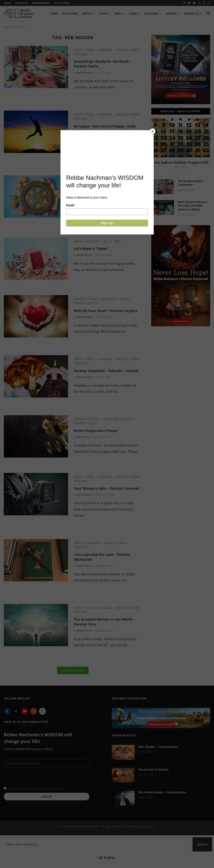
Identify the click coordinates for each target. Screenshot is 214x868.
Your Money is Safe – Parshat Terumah (107, 489)
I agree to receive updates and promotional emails (36, 789)
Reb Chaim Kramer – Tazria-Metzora (162, 792)
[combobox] (96, 844)
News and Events (118, 419)
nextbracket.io (147, 826)
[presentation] (33, 777)
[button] (73, 670)
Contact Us (21, 3)
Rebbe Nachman (41, 3)
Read (91, 50)
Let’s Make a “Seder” (91, 249)
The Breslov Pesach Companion (191, 183)
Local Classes (62, 3)
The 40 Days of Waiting (154, 769)
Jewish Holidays (87, 180)
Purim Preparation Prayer (96, 431)
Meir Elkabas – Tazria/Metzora (158, 747)
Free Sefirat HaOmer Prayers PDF (181, 162)
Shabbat (106, 50)
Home (7, 27)
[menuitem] (107, 858)
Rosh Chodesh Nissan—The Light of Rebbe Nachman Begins (193, 206)
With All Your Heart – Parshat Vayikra (106, 311)
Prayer (79, 299)
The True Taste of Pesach (95, 187)
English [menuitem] (109, 858)
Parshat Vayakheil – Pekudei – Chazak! (106, 371)
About (7, 3)
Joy (106, 180)
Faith (78, 50)
